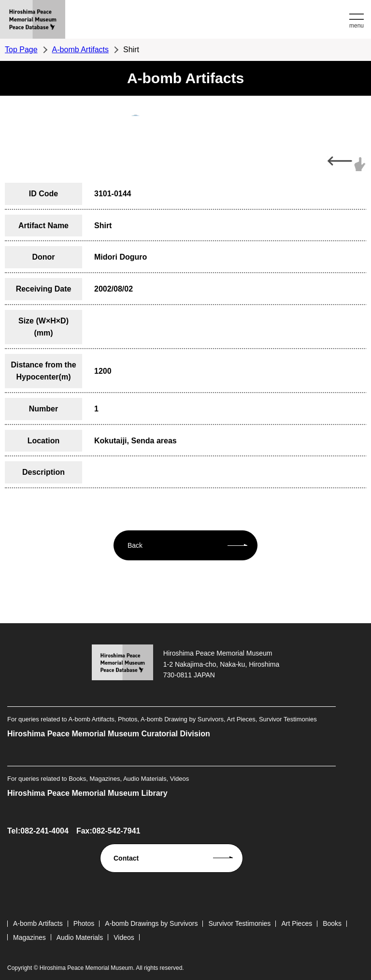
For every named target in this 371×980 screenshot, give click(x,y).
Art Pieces (297, 923)
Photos (84, 923)
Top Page (21, 50)
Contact (126, 858)
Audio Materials (80, 937)
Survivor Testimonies (239, 923)
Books (332, 923)
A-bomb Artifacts (80, 50)
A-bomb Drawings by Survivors (151, 923)
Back (135, 545)
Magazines (29, 937)
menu (357, 26)
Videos (124, 937)
